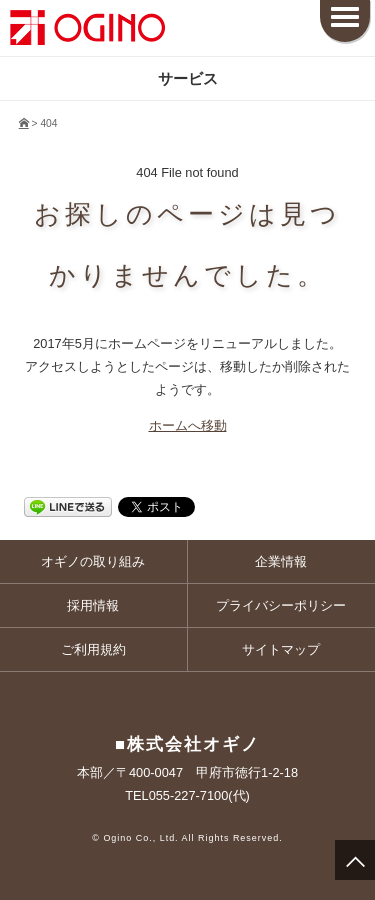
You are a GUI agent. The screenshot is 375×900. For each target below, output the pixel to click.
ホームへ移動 (188, 425)
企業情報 (281, 561)
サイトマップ (281, 649)
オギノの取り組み (93, 561)
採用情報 (93, 605)
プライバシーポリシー (281, 605)
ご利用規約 (93, 649)
